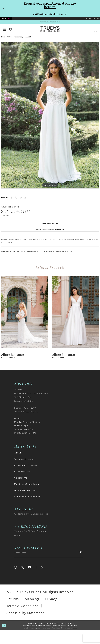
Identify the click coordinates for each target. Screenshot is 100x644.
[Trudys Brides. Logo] (50, 34)
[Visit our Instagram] (15, 581)
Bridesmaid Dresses (26, 479)
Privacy (51, 612)
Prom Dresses (22, 485)
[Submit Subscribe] (79, 567)
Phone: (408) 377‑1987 (25, 421)
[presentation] (25, 326)
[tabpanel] (50, 120)
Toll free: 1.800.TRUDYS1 (26, 425)
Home (4, 41)
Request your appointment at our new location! (50, 5)
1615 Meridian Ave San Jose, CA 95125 (50, 14)
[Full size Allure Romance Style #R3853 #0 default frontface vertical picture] (50, 120)
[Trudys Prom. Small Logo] (9, 20)
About (18, 466)
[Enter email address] (49, 567)
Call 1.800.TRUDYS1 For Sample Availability (50, 242)
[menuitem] (9, 20)
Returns (13, 612)
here (75, 641)
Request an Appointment (50, 232)
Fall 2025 (27, 41)
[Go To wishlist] (10, 34)
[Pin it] (21, 202)
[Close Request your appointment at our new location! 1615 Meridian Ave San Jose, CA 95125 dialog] (3, 8)
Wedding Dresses (24, 473)
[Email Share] (25, 202)
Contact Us (21, 491)
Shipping (32, 612)
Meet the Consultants (27, 498)
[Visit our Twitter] (22, 581)
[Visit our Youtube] (30, 581)
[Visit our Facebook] (36, 581)
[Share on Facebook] (11, 202)
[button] (95, 34)
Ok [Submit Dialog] (5, 639)
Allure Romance (15, 41)
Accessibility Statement (28, 510)
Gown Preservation (25, 504)
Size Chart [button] (9, 221)
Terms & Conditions (22, 619)
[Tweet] (16, 202)
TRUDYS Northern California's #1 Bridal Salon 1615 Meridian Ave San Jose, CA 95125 (31, 409)
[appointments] (50, 26)
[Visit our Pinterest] (42, 581)
